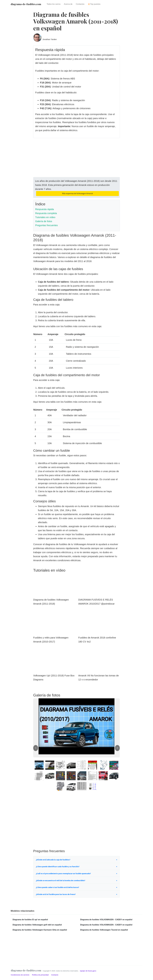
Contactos (80, 4)
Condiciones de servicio (20, 975)
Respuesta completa (46, 213)
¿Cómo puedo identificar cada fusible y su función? (58, 866)
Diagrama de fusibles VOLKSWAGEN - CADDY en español (106, 920)
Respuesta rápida (45, 209)
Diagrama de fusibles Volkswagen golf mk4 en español (37, 925)
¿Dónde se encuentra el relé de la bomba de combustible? (61, 880)
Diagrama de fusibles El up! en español (30, 920)
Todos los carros (54, 4)
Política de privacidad (41, 975)
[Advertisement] (76, 161)
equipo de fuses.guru (88, 971)
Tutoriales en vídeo (45, 217)
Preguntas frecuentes (46, 225)
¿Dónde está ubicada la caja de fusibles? (53, 860)
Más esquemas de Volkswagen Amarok (78, 193)
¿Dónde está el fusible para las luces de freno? (56, 894)
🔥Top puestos (94, 4)
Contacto (55, 975)
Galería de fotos (44, 221)
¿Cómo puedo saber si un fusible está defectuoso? (57, 887)
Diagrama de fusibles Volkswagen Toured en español (104, 930)
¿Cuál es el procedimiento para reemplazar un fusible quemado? (63, 873)
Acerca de (68, 4)
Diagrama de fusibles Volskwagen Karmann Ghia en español (40, 930)
